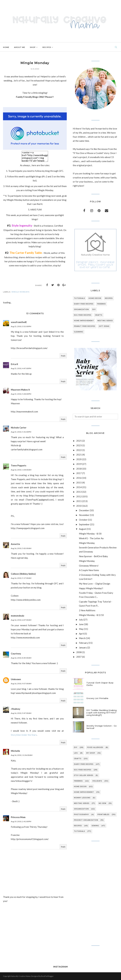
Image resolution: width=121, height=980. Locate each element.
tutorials (79, 298)
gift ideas (104, 326)
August (83, 529)
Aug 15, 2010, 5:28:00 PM (21, 394)
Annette (15, 544)
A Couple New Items (89, 570)
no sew (102, 803)
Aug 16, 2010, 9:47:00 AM (21, 713)
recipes (109, 298)
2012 (79, 496)
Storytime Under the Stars (24, 735)
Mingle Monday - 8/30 (90, 534)
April (81, 634)
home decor (95, 298)
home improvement (84, 321)
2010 (79, 506)
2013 (79, 492)
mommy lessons (82, 798)
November (84, 515)
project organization (86, 820)
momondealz (18, 616)
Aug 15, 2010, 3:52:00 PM (21, 326)
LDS (76, 753)
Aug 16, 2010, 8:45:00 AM (21, 658)
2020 (79, 459)
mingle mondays (21, 292)
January (83, 647)
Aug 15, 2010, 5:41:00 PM (21, 432)
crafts (99, 315)
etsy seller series (84, 775)
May (81, 629)
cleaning (79, 332)
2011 (79, 501)
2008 (79, 652)
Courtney (16, 654)
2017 (79, 473)
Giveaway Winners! (89, 566)
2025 (79, 441)
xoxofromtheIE (19, 322)
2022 (79, 450)
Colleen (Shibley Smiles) (23, 574)
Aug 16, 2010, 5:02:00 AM (21, 548)
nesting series (105, 321)
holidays (97, 781)
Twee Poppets (19, 465)
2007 (79, 657)
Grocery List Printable (97, 698)
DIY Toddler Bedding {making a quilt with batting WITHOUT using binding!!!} (101, 713)
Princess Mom (18, 817)
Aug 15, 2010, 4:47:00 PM (21, 368)
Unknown (16, 679)
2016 (79, 478)
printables (103, 815)
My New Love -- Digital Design (95, 584)
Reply (63, 356)
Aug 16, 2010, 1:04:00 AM (21, 470)
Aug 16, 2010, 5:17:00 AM (21, 578)
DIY (94, 309)
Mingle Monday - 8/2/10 (91, 615)
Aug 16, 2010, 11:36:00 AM (22, 755)
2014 (79, 487)
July (81, 620)
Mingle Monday (87, 543)
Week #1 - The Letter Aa (91, 538)
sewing (95, 826)
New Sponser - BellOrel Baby (93, 556)
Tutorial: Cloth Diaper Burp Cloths (100, 684)
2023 (79, 445)
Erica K (14, 364)
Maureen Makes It (20, 390)
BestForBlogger (47, 976)
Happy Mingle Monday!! (91, 588)
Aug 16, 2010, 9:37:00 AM (21, 684)
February (83, 643)
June (81, 624)
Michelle (15, 751)
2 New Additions (87, 610)
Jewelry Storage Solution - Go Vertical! (101, 727)
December (84, 510)
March (82, 638)
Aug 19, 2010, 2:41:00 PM (21, 821)
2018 (79, 469)
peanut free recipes (85, 326)
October (83, 520)
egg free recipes (83, 315)
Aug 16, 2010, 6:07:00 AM (21, 620)
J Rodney (16, 709)
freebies (101, 304)
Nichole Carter (19, 428)
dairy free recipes (84, 304)
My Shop (91, 753)
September (84, 524)
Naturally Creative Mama (21, 976)
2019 (79, 464)
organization (81, 309)
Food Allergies (95, 747)
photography (81, 815)
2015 (79, 483)
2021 (79, 455)
